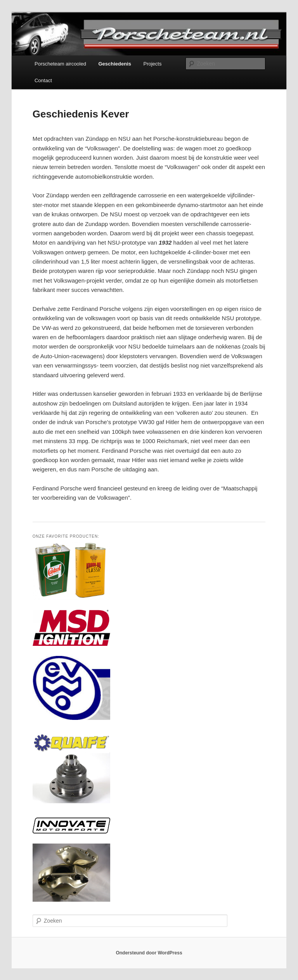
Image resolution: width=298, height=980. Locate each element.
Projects (153, 64)
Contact (43, 80)
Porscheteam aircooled (60, 64)
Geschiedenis (115, 64)
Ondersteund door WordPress (149, 953)
